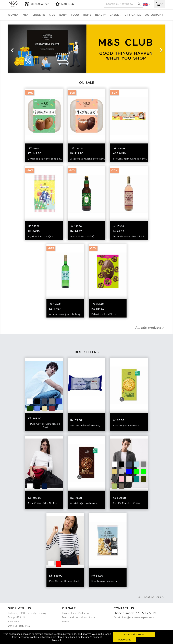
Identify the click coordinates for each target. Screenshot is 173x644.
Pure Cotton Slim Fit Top (42, 503)
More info (57, 640)
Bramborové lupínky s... (105, 581)
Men (26, 15)
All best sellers (152, 597)
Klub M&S (13, 622)
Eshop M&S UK (16, 617)
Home (87, 15)
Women (13, 15)
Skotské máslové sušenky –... (87, 426)
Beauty (101, 15)
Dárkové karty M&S (19, 626)
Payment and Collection (76, 613)
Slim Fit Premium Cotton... (127, 503)
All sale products (150, 328)
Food (75, 15)
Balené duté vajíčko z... (104, 314)
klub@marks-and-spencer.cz (138, 617)
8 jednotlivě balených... (41, 236)
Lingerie (39, 15)
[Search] (123, 4)
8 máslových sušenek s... (127, 426)
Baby (63, 15)
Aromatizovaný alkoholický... (129, 236)
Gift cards (133, 15)
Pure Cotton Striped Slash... (65, 581)
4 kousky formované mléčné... (130, 159)
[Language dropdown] (147, 5)
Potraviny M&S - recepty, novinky (27, 613)
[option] (86, 49)
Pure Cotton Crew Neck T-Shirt (46, 426)
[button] (20, 48)
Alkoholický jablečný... (83, 236)
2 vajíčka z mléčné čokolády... (45, 159)
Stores (66, 622)
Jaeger (115, 15)
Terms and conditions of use (78, 617)
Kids (52, 15)
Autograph (154, 15)
